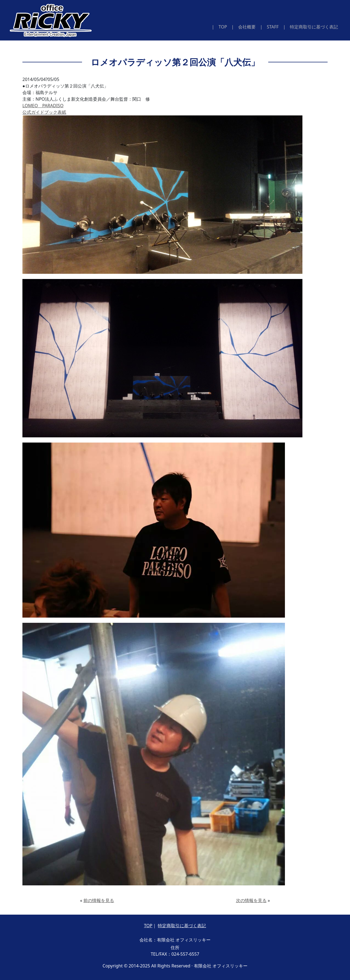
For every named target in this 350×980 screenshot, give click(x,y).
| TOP (221, 27)
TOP (148, 926)
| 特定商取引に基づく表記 (310, 27)
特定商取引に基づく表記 (182, 926)
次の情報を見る (251, 900)
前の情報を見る (99, 900)
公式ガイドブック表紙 (44, 112)
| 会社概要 (243, 27)
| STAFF (269, 27)
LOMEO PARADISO (43, 106)
